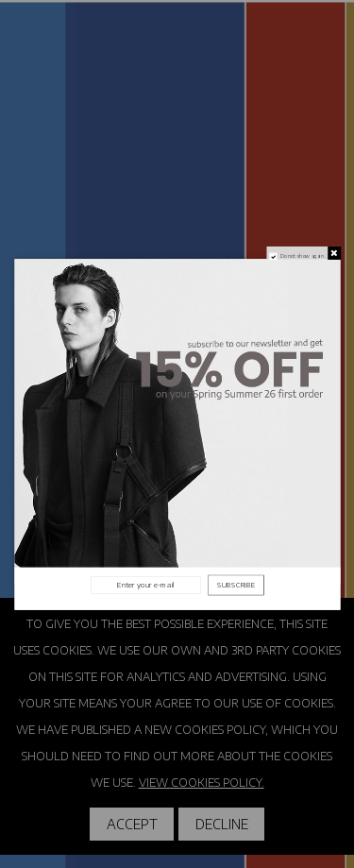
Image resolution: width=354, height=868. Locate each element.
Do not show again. (302, 255)
